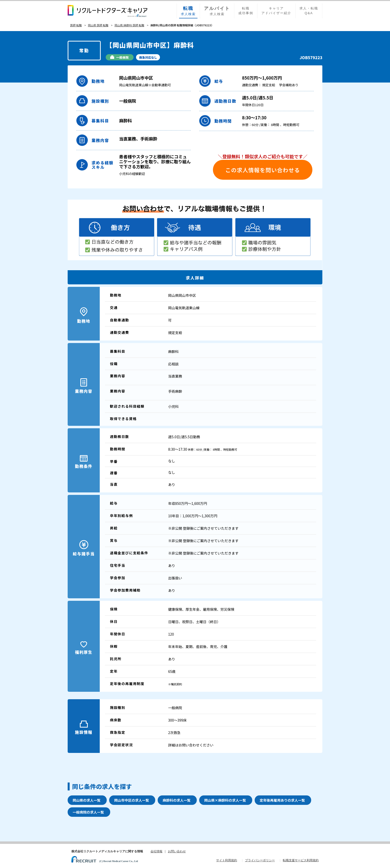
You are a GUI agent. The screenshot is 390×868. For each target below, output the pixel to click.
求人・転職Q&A (309, 11)
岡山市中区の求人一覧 (132, 800)
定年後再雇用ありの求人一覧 (282, 800)
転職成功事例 (246, 11)
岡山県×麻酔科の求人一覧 (225, 800)
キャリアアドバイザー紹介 (276, 11)
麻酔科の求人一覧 (177, 800)
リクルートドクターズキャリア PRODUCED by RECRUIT (107, 11)
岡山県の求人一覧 (87, 800)
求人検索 (188, 11)
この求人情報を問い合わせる (263, 170)
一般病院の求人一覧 (88, 812)
